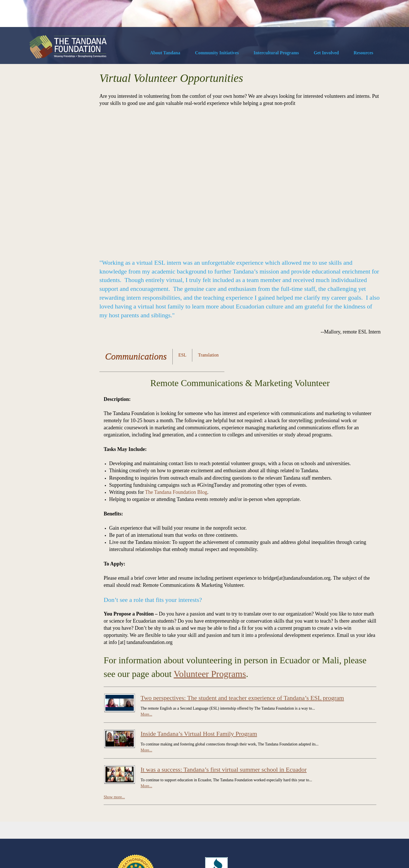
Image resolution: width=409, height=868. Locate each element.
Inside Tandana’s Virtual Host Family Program (199, 602)
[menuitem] (165, 54)
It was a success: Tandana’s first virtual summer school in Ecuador (224, 638)
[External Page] (216, 763)
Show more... (114, 665)
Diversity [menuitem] (76, 834)
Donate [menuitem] (34, 834)
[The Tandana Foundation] (68, 47)
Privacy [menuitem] (96, 834)
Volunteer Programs (210, 542)
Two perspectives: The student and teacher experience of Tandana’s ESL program (242, 566)
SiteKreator (55, 851)
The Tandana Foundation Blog (176, 361)
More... (146, 583)
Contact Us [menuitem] (54, 834)
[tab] (136, 226)
